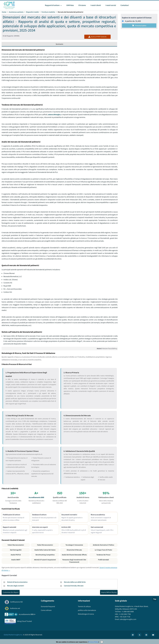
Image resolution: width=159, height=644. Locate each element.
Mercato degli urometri (16, 586)
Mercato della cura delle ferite (75, 582)
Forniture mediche (48, 12)
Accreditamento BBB (36, 497)
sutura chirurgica (54, 115)
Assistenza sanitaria (16, 12)
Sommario (59, 44)
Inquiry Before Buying (109, 592)
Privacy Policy (93, 642)
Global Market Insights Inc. (13, 635)
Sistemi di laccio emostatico (17, 582)
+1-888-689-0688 (128, 612)
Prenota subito (139, 26)
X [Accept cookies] (102, 642)
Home (4, 12)
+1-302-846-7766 (125, 614)
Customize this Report (11, 592)
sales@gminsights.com (128, 619)
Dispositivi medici (32, 12)
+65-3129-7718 (125, 617)
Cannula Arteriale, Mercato (74, 586)
